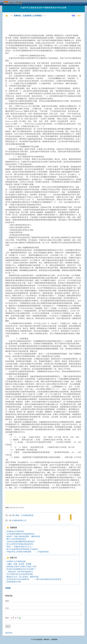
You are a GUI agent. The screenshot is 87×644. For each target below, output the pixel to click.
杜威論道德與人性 (19, 520)
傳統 (79, 16)
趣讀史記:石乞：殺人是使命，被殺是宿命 (23, 577)
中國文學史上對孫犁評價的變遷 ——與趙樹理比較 (28, 552)
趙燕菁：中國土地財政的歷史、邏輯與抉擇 (23, 536)
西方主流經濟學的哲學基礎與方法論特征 (22, 549)
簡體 (73, 16)
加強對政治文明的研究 (15, 531)
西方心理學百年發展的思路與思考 (20, 544)
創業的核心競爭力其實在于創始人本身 (21, 567)
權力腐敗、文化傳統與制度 (23, 515)
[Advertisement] (45, 24)
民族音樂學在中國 (14, 582)
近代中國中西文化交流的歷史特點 (20, 574)
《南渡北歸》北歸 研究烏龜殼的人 (20, 572)
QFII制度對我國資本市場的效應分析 (21, 534)
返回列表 (9, 633)
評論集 (8, 588)
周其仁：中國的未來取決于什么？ (20, 547)
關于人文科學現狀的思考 (16, 539)
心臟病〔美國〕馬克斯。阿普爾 (19, 564)
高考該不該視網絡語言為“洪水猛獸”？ (21, 569)
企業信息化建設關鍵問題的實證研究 (21, 542)
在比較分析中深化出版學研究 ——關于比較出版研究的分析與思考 (34, 579)
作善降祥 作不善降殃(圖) (16, 561)
